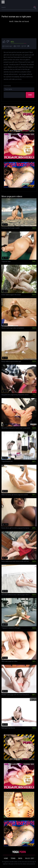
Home (6, 858)
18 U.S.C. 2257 (29, 858)
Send (30, 95)
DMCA (20, 858)
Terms (13, 858)
